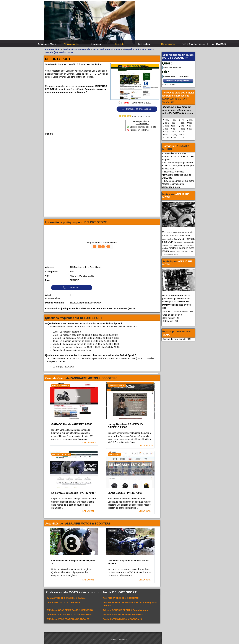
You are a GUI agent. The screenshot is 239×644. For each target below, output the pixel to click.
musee (172, 235)
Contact (114, 639)
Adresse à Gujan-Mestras (125, 610)
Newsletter (124, 639)
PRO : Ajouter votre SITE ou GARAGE (193, 44)
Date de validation (54, 303)
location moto (183, 232)
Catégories (168, 44)
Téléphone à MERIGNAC (70, 610)
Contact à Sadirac (66, 598)
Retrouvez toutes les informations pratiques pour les (176, 175)
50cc (164, 232)
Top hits (120, 44)
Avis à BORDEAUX (121, 598)
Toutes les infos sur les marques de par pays (178, 156)
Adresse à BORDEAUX (124, 615)
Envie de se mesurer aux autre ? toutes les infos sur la (178, 184)
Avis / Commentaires (53, 297)
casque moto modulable (170, 254)
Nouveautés (71, 44)
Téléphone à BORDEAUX (68, 619)
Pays (48, 280)
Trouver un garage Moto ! (178, 81)
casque (169, 232)
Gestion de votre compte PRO (177, 339)
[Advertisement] (165, 23)
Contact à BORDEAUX (122, 619)
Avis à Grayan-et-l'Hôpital (130, 604)
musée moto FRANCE (183, 235)
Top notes (144, 44)
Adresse (50, 267)
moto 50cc (165, 235)
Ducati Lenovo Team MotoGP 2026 (182, 251)
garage (175, 232)
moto (191, 232)
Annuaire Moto (47, 44)
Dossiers (95, 44)
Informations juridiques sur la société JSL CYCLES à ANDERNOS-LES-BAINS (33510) (91, 308)
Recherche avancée (169, 84)
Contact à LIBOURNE (63, 603)
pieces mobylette (168, 239)
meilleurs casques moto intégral (178, 250)
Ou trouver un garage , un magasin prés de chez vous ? (178, 166)
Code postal (51, 272)
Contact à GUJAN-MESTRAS (69, 615)
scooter (180, 238)
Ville (47, 276)
